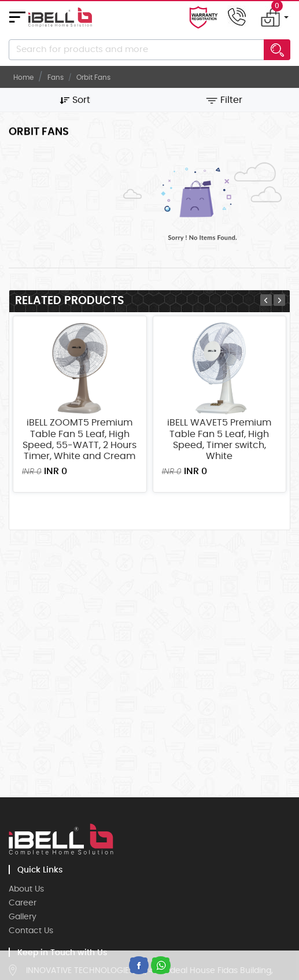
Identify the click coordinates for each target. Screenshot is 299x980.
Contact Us (31, 931)
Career (23, 903)
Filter (224, 100)
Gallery (23, 917)
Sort (75, 100)
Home (23, 77)
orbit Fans (93, 77)
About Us (26, 889)
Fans (56, 77)
